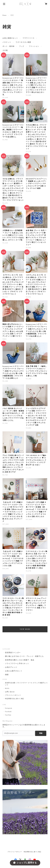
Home (5, 15)
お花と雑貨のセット (10, 38)
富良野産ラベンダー (13, 653)
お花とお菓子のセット (14, 671)
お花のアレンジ (11, 667)
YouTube (8, 715)
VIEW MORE (25, 629)
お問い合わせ (10, 692)
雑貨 (7, 675)
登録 (41, 733)
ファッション (34, 46)
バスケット (7, 42)
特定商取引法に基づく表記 (15, 699)
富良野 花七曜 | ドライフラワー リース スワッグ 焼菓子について (26, 684)
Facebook (8, 712)
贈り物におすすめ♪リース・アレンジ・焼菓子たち (24, 656)
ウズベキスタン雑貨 (23, 42)
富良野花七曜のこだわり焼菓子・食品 (20, 660)
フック (22, 46)
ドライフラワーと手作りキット (17, 664)
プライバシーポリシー (13, 695)
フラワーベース (29, 38)
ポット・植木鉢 (9, 46)
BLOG (7, 688)
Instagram (9, 708)
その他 (5, 50)
